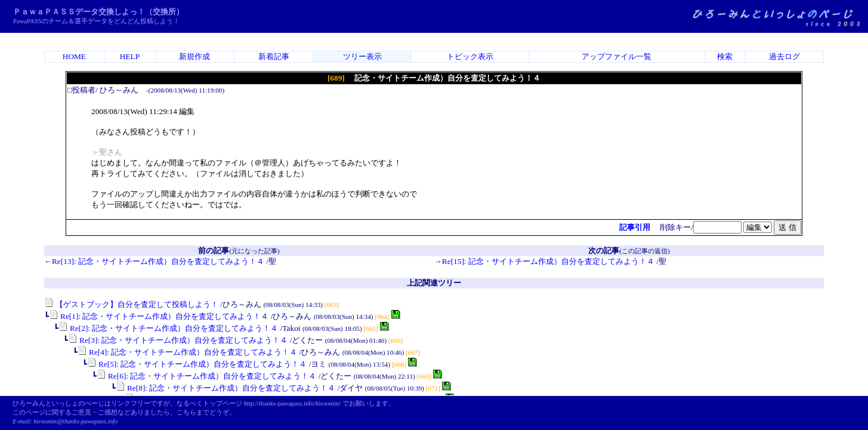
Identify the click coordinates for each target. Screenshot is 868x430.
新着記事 (274, 56)
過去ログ (784, 56)
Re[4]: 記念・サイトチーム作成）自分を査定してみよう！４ (188, 352)
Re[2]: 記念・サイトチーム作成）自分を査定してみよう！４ (169, 328)
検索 (725, 56)
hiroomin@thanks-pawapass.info (75, 421)
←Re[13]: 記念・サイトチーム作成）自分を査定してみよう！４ (154, 261)
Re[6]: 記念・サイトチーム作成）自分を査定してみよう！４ (207, 376)
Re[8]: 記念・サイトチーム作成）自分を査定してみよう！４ (226, 388)
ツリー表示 (362, 56)
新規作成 (194, 56)
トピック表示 (470, 56)
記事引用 (635, 227)
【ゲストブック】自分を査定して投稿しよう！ (131, 304)
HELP (130, 56)
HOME (74, 56)
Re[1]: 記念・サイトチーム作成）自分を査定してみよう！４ (159, 316)
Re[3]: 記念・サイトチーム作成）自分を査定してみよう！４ (178, 340)
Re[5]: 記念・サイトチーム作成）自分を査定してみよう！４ (197, 364)
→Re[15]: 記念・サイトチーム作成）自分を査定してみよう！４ (544, 261)
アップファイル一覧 (617, 56)
